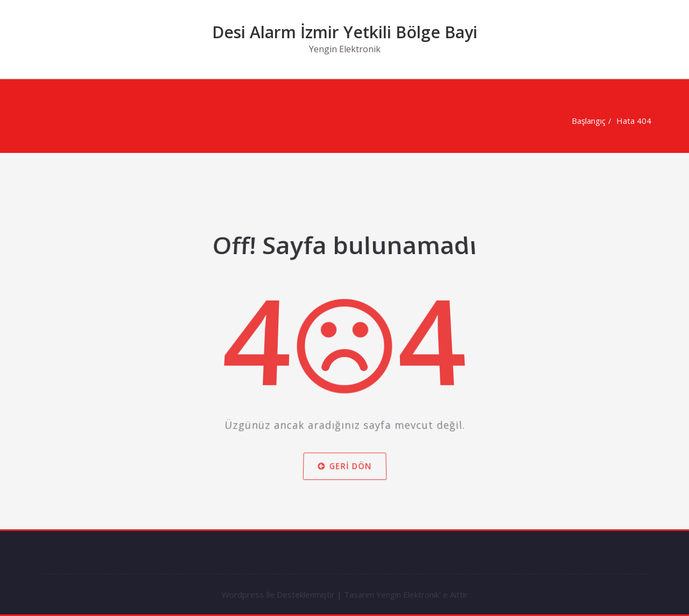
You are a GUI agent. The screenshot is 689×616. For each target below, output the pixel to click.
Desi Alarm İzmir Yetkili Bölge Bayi (345, 32)
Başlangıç (588, 121)
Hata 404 (633, 121)
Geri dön (344, 471)
